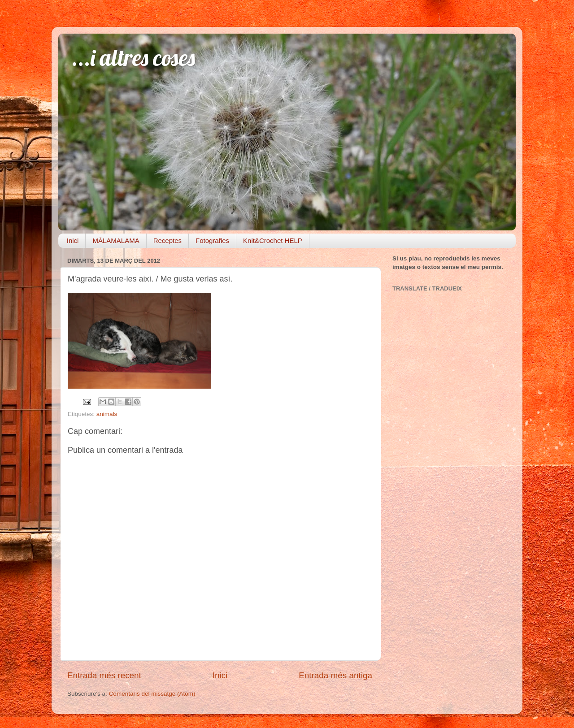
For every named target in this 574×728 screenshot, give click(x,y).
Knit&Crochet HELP (273, 240)
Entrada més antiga (335, 675)
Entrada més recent (104, 675)
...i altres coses (133, 58)
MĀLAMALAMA (116, 240)
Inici (73, 240)
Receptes (167, 240)
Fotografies (212, 240)
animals (107, 414)
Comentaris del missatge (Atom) (152, 694)
